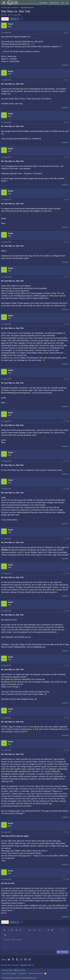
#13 (68, 538)
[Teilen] (65, 33)
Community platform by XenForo (19, 978)
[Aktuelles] (63, 3)
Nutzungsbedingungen (9, 973)
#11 (68, 461)
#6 (68, 242)
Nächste (15, 19)
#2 (68, 80)
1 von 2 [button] (5, 19)
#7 (68, 277)
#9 (68, 379)
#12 (68, 489)
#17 (68, 718)
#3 (68, 122)
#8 (68, 324)
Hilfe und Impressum (36, 973)
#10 (68, 421)
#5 (68, 200)
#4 (68, 157)
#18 (68, 750)
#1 (68, 33)
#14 (68, 573)
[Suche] (67, 3)
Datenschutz (23, 973)
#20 (68, 879)
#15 (68, 611)
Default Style (7, 970)
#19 (68, 832)
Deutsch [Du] (19, 970)
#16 (68, 665)
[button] (5, 930)
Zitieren (66, 65)
